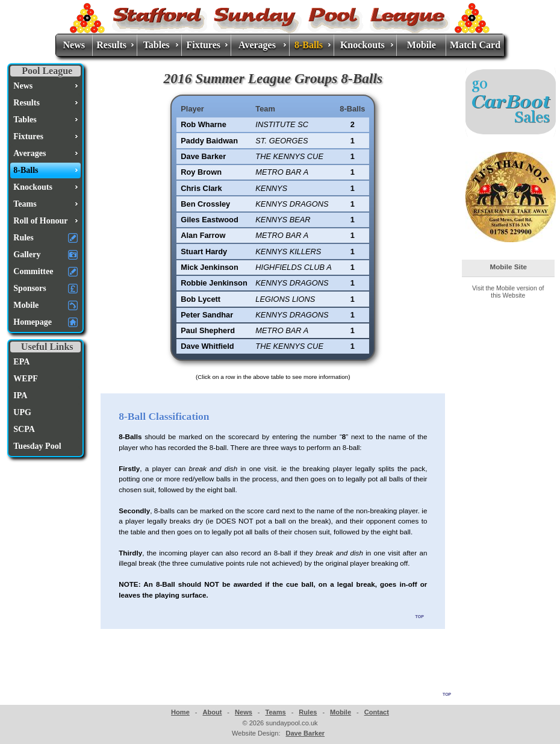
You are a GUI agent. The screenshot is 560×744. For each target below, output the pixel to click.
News (74, 45)
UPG (22, 412)
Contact (377, 712)
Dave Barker (305, 733)
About (212, 712)
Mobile (422, 45)
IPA (20, 395)
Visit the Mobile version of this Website (508, 292)
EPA (21, 362)
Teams (275, 712)
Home (180, 712)
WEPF (25, 379)
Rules (308, 712)
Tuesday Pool (37, 446)
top (420, 616)
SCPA (24, 429)
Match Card (475, 45)
